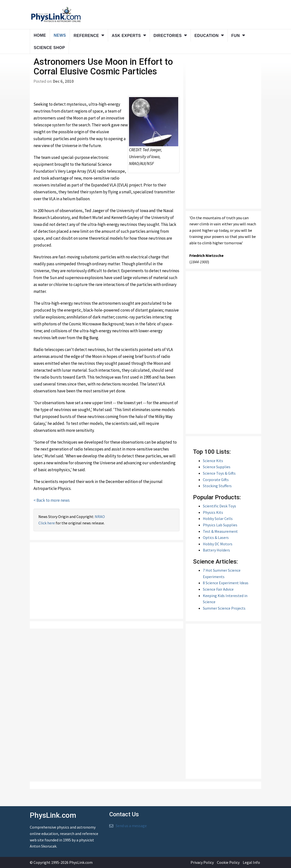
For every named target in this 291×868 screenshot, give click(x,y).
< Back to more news (52, 500)
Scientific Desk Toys (219, 506)
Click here (47, 523)
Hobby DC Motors (218, 544)
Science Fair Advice (218, 589)
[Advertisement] (106, 581)
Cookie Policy (228, 862)
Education (207, 36)
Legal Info (251, 862)
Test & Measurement (220, 531)
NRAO (100, 517)
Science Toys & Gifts (219, 473)
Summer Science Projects (224, 608)
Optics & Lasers (216, 537)
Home (40, 35)
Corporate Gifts (216, 480)
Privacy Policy (202, 862)
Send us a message (131, 826)
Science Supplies (217, 467)
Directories (168, 36)
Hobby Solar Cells (218, 518)
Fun (236, 36)
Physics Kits (213, 512)
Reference (86, 36)
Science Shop (49, 48)
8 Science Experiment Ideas (226, 583)
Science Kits (213, 461)
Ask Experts (126, 36)
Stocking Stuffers (217, 486)
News (60, 35)
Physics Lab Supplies (220, 525)
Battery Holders (216, 550)
